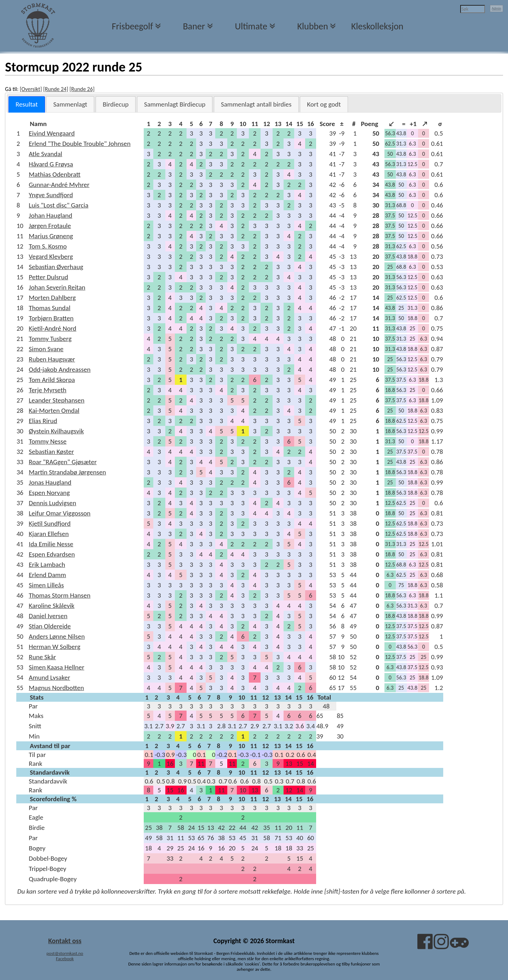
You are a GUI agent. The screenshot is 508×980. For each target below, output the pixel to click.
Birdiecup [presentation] (116, 104)
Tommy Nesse (48, 441)
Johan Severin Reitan (57, 287)
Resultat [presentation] (27, 104)
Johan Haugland (50, 215)
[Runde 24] (56, 89)
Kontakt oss (65, 941)
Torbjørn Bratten (51, 318)
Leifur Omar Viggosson (59, 513)
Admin (496, 8)
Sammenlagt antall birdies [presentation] (256, 104)
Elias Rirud (43, 421)
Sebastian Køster (51, 452)
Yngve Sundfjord (51, 195)
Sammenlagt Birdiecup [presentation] (175, 104)
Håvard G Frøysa (51, 164)
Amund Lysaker (49, 677)
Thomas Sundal (49, 308)
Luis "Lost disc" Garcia (58, 205)
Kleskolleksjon (377, 26)
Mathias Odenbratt (55, 174)
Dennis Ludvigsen (52, 503)
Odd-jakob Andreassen (60, 369)
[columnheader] (86, 124)
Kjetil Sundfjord (50, 523)
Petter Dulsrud (48, 277)
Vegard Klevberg (51, 257)
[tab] (27, 104)
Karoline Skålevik (52, 606)
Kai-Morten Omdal (54, 411)
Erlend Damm (47, 575)
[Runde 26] (82, 89)
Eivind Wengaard (52, 133)
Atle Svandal (45, 154)
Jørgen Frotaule (50, 226)
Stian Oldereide (50, 626)
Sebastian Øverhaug (56, 267)
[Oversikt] (31, 89)
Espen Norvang (49, 493)
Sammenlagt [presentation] (70, 104)
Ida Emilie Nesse (51, 544)
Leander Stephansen (56, 400)
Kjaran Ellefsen (49, 534)
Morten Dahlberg (52, 298)
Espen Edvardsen (52, 554)
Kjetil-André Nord (52, 328)
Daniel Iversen (48, 616)
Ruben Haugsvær (52, 359)
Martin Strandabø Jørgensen (67, 472)
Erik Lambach (47, 565)
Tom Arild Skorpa (52, 380)
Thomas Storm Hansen (59, 595)
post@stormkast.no (65, 953)
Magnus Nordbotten (56, 688)
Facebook (65, 959)
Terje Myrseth (47, 390)
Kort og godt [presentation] (324, 104)
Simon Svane (46, 349)
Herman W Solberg (55, 647)
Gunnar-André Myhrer (59, 185)
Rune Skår (42, 657)
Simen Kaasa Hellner (56, 667)
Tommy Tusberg (50, 339)
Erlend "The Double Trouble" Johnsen (79, 144)
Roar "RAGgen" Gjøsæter (63, 462)
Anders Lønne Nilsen (57, 636)
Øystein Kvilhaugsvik (56, 431)
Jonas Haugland (50, 482)
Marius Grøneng (51, 236)
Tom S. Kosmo (48, 246)
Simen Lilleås (46, 585)
